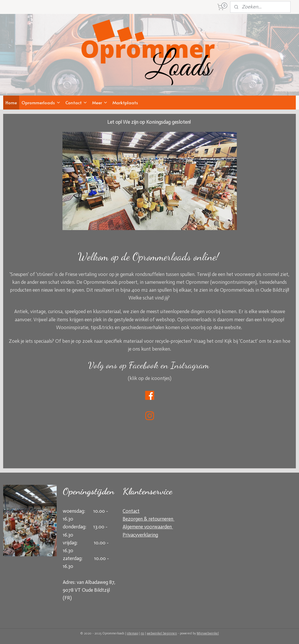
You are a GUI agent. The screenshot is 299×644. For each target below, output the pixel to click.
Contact (76, 103)
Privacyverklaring (140, 535)
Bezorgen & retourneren (148, 519)
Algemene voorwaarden (148, 527)
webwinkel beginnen (162, 633)
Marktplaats (125, 103)
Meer (100, 103)
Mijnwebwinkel (208, 633)
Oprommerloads (41, 103)
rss (142, 633)
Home (11, 103)
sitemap (133, 633)
